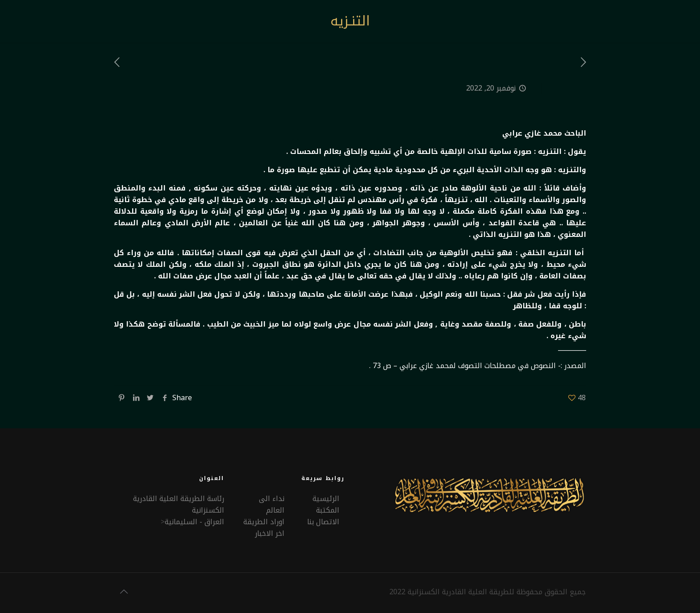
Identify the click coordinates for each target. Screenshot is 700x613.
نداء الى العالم (272, 504)
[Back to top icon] (124, 592)
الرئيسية (326, 499)
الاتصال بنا (323, 522)
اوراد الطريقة (264, 522)
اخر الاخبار (270, 533)
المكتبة (328, 510)
